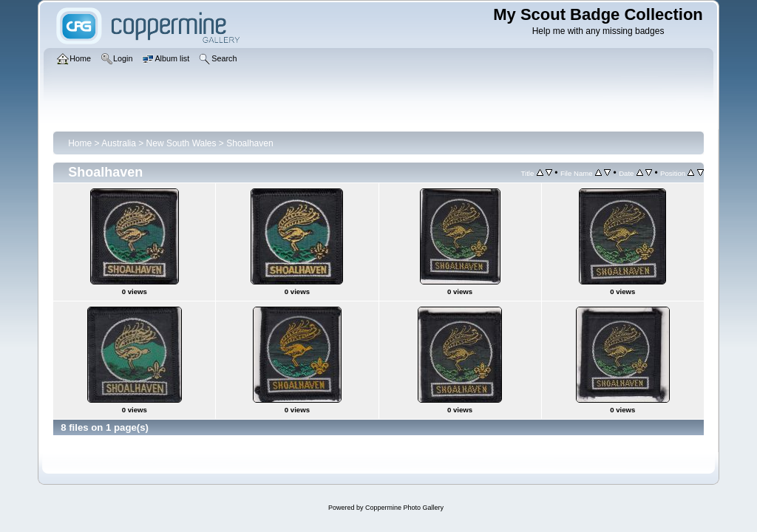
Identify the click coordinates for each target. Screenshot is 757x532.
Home (80, 143)
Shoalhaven (249, 143)
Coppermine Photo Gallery (404, 508)
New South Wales (181, 143)
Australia (119, 143)
